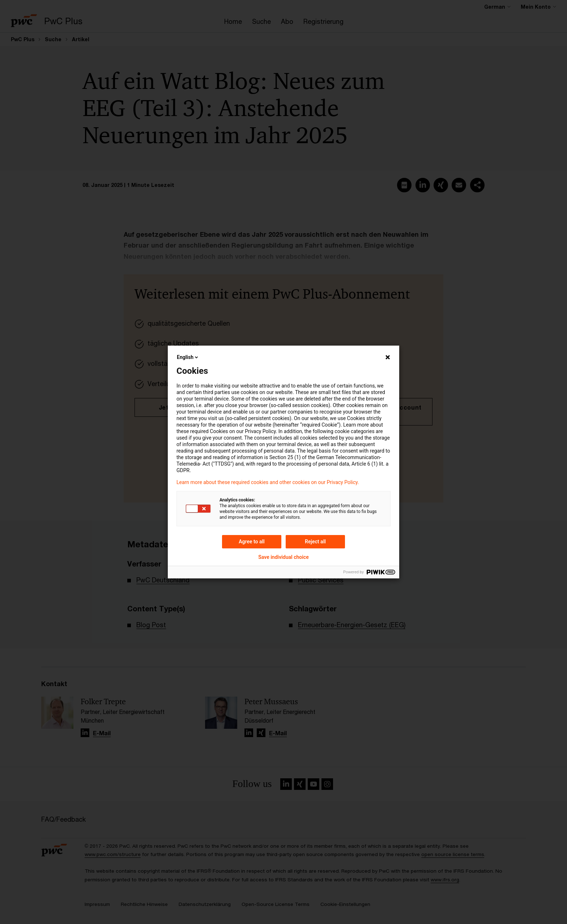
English (188, 357)
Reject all (315, 542)
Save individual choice (283, 557)
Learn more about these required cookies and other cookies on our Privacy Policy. (268, 482)
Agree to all (252, 542)
